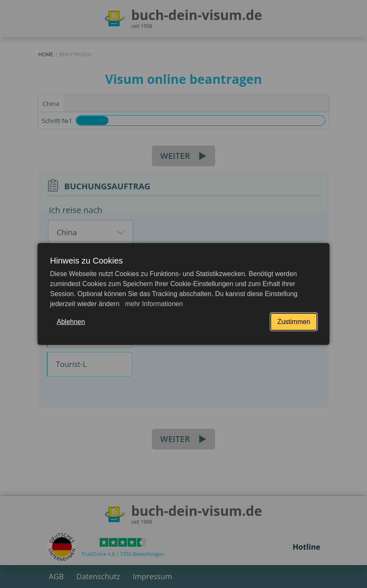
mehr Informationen (153, 304)
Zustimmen (294, 322)
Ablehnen (71, 322)
